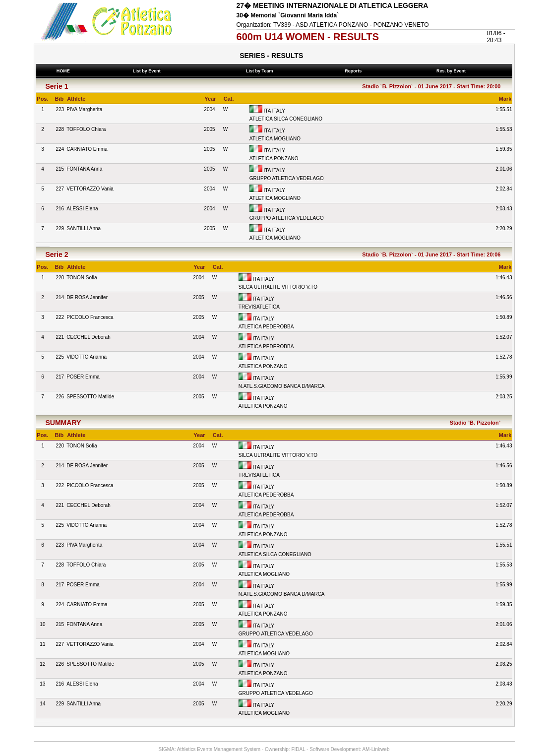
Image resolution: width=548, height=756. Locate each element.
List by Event (148, 71)
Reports (355, 71)
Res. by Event (453, 71)
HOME (63, 71)
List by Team (261, 71)
